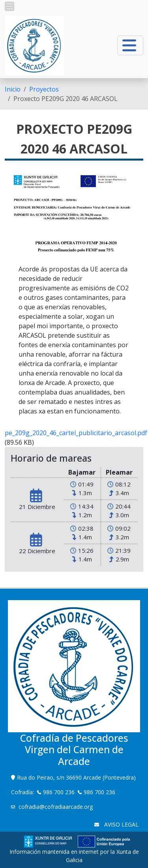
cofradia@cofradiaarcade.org (56, 807)
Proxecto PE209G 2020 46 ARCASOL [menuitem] (66, 99)
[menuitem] (13, 89)
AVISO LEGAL (121, 824)
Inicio (13, 89)
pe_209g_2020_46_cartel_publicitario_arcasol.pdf (76, 433)
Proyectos (44, 89)
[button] (9, 6)
